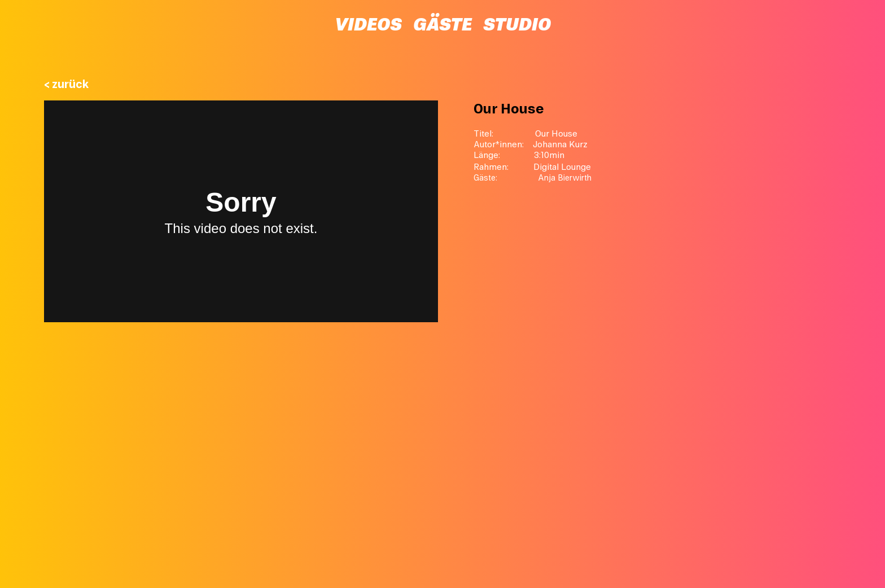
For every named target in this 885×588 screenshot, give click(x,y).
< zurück (67, 84)
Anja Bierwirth (565, 178)
